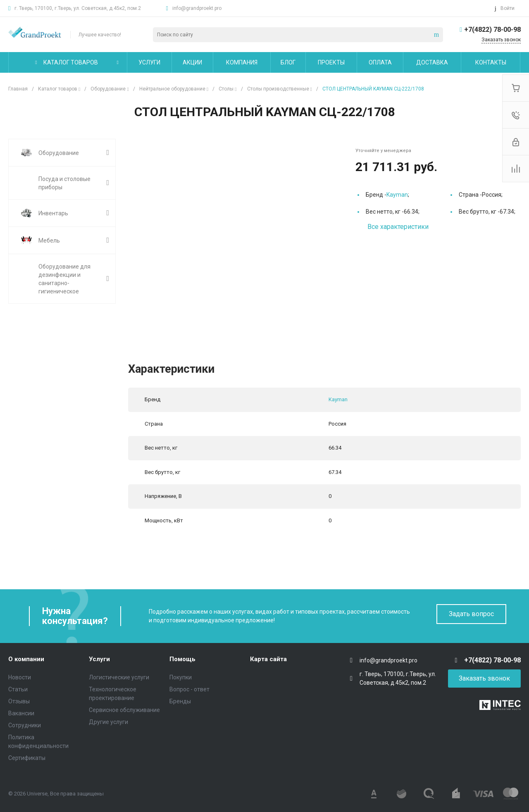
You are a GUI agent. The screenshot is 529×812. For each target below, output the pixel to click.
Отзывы (19, 701)
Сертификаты (27, 758)
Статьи (18, 689)
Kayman (397, 195)
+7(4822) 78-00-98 (492, 30)
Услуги (99, 659)
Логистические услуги (119, 677)
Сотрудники (25, 725)
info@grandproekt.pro (197, 8)
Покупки (181, 677)
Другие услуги (108, 722)
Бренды (180, 701)
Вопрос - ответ (189, 689)
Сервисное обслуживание (124, 710)
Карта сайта (268, 659)
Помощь (182, 659)
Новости (20, 677)
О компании (26, 659)
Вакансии (21, 713)
